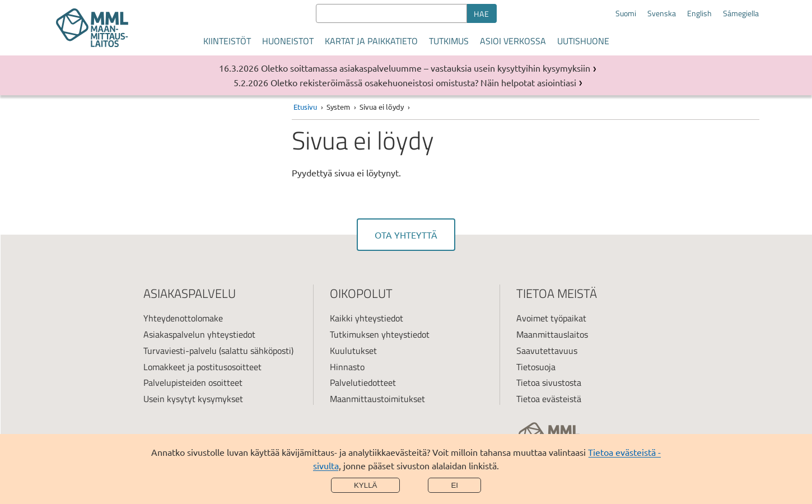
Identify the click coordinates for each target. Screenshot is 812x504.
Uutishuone (583, 41)
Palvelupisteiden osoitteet (193, 382)
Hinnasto (347, 367)
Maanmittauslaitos (552, 334)
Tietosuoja (536, 367)
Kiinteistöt (227, 41)
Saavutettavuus (547, 351)
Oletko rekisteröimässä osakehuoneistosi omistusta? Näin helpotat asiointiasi (423, 82)
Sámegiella (741, 13)
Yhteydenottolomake (183, 318)
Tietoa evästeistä (549, 399)
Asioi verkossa (513, 41)
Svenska (662, 13)
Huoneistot (288, 41)
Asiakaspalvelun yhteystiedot (199, 334)
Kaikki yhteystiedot (367, 318)
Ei (454, 485)
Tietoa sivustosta (549, 382)
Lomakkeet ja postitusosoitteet (202, 367)
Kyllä (366, 485)
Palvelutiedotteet (363, 382)
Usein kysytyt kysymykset (193, 399)
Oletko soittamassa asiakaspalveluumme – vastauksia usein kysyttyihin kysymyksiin (426, 68)
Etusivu (305, 107)
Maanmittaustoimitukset (377, 399)
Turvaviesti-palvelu (180, 351)
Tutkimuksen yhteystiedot (380, 334)
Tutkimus (449, 41)
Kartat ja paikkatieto (371, 41)
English (699, 13)
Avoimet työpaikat (551, 318)
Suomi (626, 13)
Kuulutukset (353, 351)
